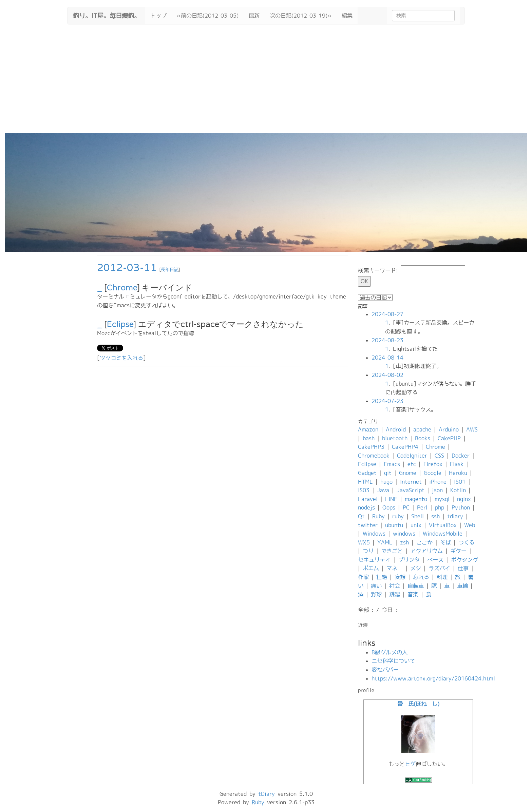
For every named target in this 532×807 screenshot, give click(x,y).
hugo (386, 482)
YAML (385, 542)
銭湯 (395, 594)
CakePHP (449, 438)
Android (396, 429)
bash (369, 438)
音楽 (413, 594)
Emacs (392, 464)
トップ (158, 16)
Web (470, 525)
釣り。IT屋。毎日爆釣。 (107, 15)
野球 (376, 594)
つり (368, 551)
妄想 (400, 577)
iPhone (438, 482)
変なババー (385, 670)
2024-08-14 (387, 358)
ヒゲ (410, 764)
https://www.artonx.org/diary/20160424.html (433, 678)
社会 (395, 586)
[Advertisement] (266, 82)
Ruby (378, 516)
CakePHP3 (371, 447)
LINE (391, 499)
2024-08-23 (387, 340)
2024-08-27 (387, 314)
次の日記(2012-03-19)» (301, 16)
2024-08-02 (387, 375)
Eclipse (120, 324)
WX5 (364, 542)
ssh (435, 516)
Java (383, 490)
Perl (422, 507)
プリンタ (409, 560)
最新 (254, 16)
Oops (389, 507)
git (388, 473)
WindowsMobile (443, 534)
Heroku (458, 473)
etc (412, 464)
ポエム (371, 568)
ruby (398, 516)
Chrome (122, 288)
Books (423, 438)
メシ (416, 568)
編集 (347, 16)
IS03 (364, 490)
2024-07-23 (387, 401)
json (437, 490)
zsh (404, 542)
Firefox (433, 464)
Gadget (367, 473)
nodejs (366, 507)
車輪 (462, 586)
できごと (392, 551)
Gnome (408, 473)
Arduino (449, 429)
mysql (442, 499)
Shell (417, 516)
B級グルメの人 (389, 652)
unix (416, 525)
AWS (472, 429)
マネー (395, 568)
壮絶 (382, 577)
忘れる (421, 577)
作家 (363, 577)
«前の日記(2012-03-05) (208, 16)
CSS (439, 456)
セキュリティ (374, 560)
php (440, 507)
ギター (458, 551)
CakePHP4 (405, 447)
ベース (435, 560)
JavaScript (411, 490)
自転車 (416, 586)
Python (461, 507)
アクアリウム (426, 551)
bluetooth (395, 438)
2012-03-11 (127, 268)
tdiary (455, 516)
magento (416, 499)
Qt (361, 516)
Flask (457, 464)
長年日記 (170, 270)
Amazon (368, 429)
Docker (461, 456)
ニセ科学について (393, 661)
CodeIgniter (412, 456)
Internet (411, 482)
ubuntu (394, 525)
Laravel (368, 499)
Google (433, 473)
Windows (374, 534)
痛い (376, 586)
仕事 (463, 568)
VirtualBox (443, 525)
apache (422, 429)
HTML (365, 482)
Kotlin (458, 490)
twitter (368, 525)
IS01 (460, 482)
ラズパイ (439, 568)
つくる (467, 542)
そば (445, 542)
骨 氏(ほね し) (418, 704)
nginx (464, 499)
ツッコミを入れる (121, 358)
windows (404, 534)
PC (406, 507)
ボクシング (464, 560)
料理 (442, 577)
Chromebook (374, 456)
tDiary (267, 794)
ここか (424, 542)
